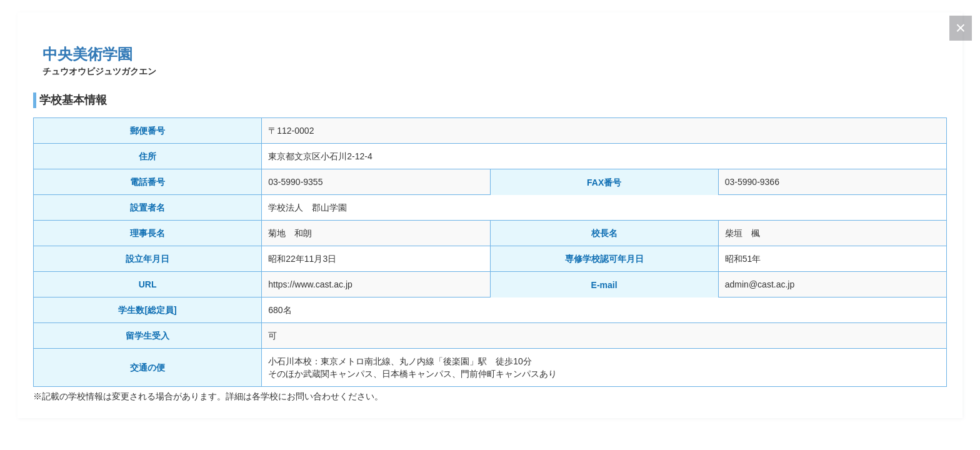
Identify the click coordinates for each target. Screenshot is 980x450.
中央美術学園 (87, 54)
